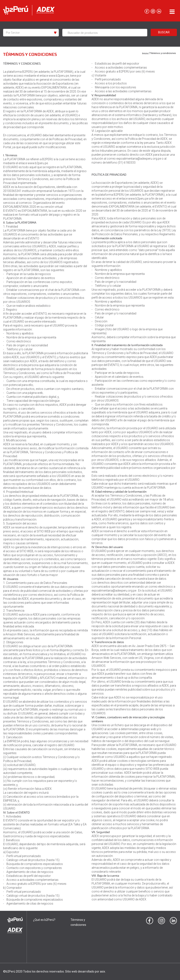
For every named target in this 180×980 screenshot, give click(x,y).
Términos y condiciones (163, 53)
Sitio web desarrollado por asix (85, 971)
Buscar (164, 32)
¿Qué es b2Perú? (44, 920)
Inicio (145, 53)
